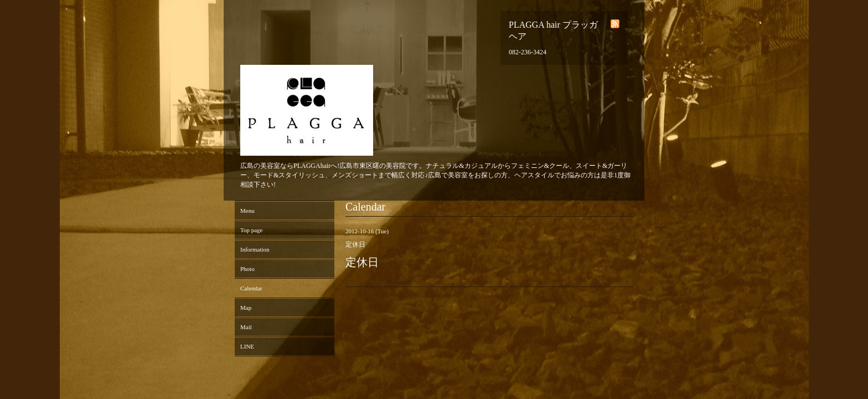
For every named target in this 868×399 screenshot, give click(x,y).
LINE (247, 346)
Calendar (251, 288)
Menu (247, 211)
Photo (247, 269)
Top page (251, 230)
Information (255, 249)
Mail (246, 327)
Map (246, 308)
